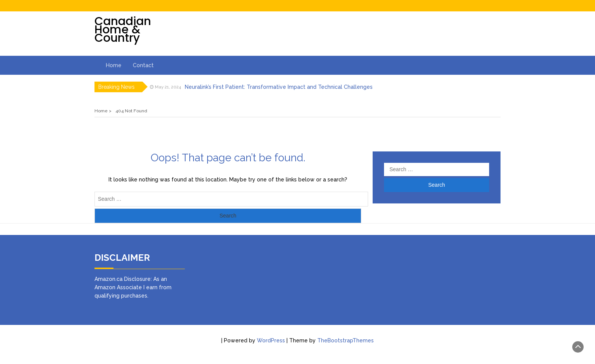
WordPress (271, 340)
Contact (143, 65)
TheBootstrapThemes (346, 340)
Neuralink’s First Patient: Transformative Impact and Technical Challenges (279, 87)
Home (114, 65)
